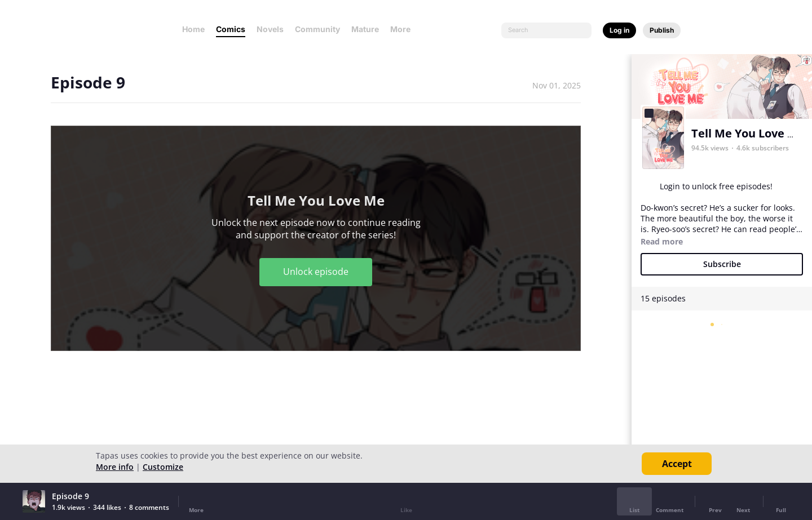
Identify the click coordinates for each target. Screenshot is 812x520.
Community (317, 29)
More (404, 29)
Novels (270, 29)
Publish (662, 30)
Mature (365, 29)
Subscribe (722, 264)
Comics (231, 29)
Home (193, 29)
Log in (619, 30)
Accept (677, 464)
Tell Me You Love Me (748, 133)
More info (115, 467)
